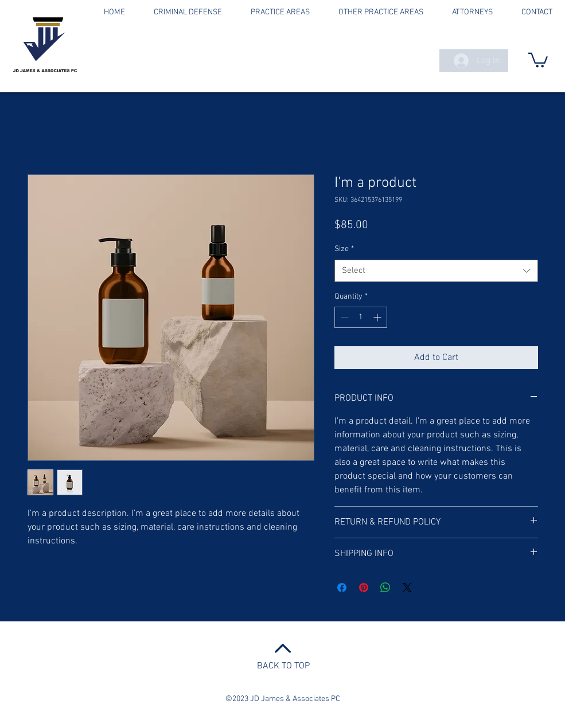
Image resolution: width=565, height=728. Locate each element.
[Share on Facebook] (342, 588)
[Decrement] (343, 317)
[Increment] (378, 317)
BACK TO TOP (283, 666)
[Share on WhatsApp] (385, 588)
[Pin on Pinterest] (364, 588)
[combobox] (436, 271)
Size (344, 249)
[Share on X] (407, 588)
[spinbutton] (361, 317)
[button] (538, 59)
